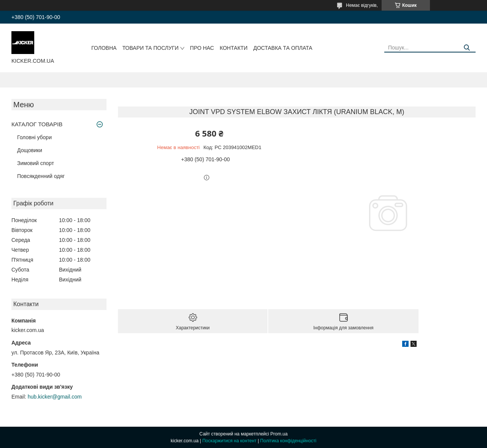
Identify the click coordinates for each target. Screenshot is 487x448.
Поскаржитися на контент (229, 441)
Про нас (202, 48)
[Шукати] (467, 48)
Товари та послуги (150, 48)
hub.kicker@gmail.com (55, 397)
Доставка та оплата (283, 48)
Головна (104, 48)
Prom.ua (279, 434)
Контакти (233, 48)
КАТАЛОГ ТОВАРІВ (37, 124)
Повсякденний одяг (41, 176)
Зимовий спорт (36, 163)
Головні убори (34, 137)
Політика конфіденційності (288, 441)
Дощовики (30, 150)
